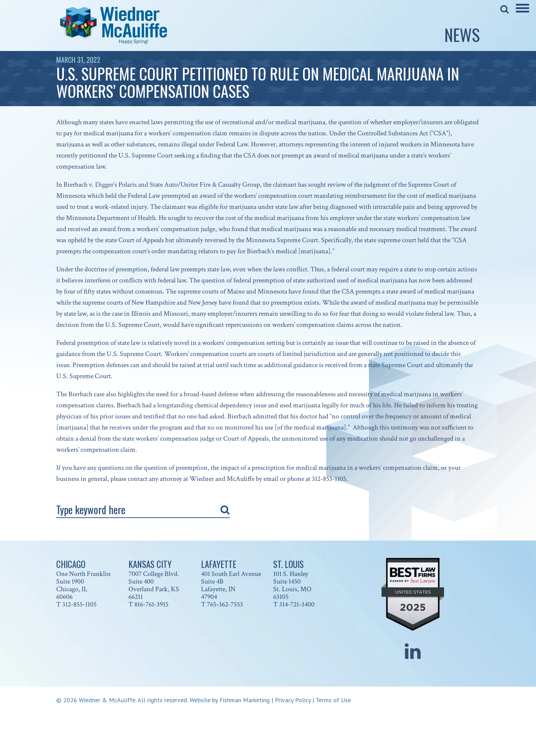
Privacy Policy (293, 700)
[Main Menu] (522, 13)
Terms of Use (333, 700)
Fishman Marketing (245, 700)
